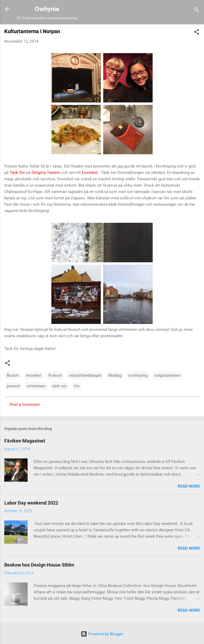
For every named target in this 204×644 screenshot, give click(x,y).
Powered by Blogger (102, 634)
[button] (197, 33)
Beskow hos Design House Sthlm (39, 565)
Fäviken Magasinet (25, 441)
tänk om (59, 386)
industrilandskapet (85, 375)
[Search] (197, 11)
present (13, 386)
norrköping (138, 375)
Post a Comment (25, 405)
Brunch (13, 375)
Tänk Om (17, 173)
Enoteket (90, 173)
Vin (76, 386)
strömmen (36, 386)
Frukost (55, 375)
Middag (115, 375)
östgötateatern (167, 375)
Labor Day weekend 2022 (31, 503)
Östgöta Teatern (46, 173)
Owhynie (47, 9)
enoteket (34, 375)
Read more (189, 486)
